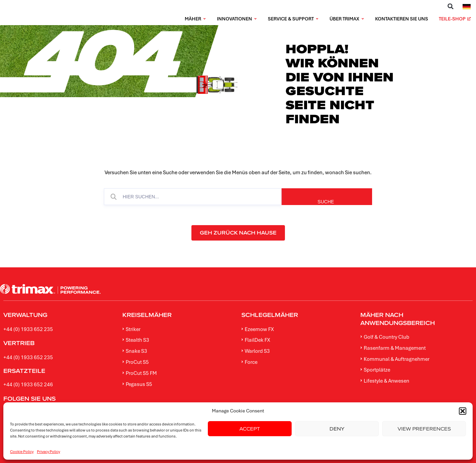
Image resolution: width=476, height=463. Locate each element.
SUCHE (348, 202)
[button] (451, 6)
